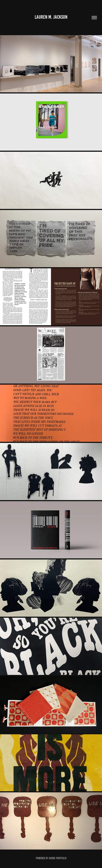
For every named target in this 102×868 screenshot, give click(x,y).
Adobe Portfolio (58, 858)
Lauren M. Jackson (51, 17)
